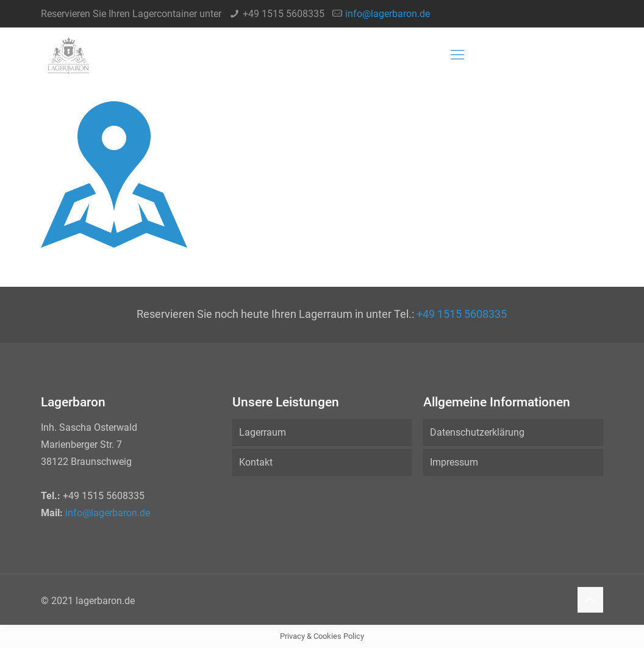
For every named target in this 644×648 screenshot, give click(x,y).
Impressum (454, 462)
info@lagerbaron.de (388, 14)
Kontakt (256, 462)
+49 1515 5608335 (284, 14)
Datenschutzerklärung (477, 432)
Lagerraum (263, 432)
